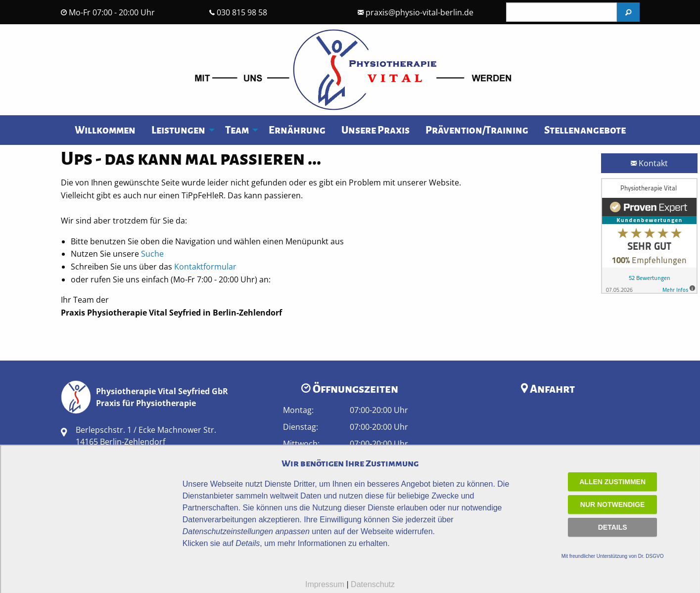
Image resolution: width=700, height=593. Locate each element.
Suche (152, 254)
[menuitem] (105, 130)
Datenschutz (373, 584)
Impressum (325, 584)
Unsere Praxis (375, 130)
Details (613, 527)
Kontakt (649, 163)
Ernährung (297, 130)
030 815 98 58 (242, 12)
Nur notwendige (613, 504)
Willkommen (105, 130)
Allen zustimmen (612, 482)
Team (237, 130)
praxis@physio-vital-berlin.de (420, 12)
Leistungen (178, 130)
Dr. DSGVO (651, 556)
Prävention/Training (477, 130)
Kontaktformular (205, 267)
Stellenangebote (585, 130)
